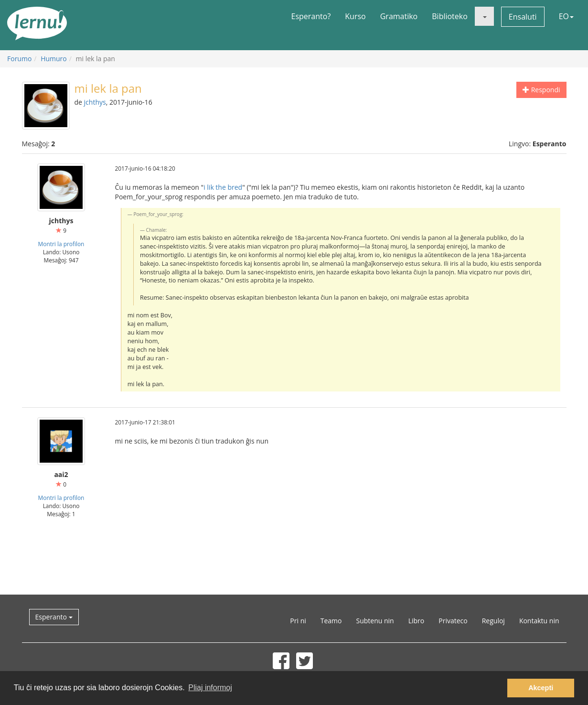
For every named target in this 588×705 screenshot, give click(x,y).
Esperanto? (311, 16)
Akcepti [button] (541, 688)
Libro (417, 621)
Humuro (54, 59)
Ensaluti (523, 17)
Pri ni (298, 621)
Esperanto (54, 617)
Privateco (453, 621)
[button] (484, 16)
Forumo (19, 59)
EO (566, 16)
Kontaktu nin (539, 621)
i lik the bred (223, 187)
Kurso (355, 16)
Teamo (331, 621)
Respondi (541, 90)
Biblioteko (450, 16)
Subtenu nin (375, 621)
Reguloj (493, 621)
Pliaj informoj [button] (210, 688)
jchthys (95, 102)
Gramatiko (399, 16)
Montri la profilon (61, 244)
